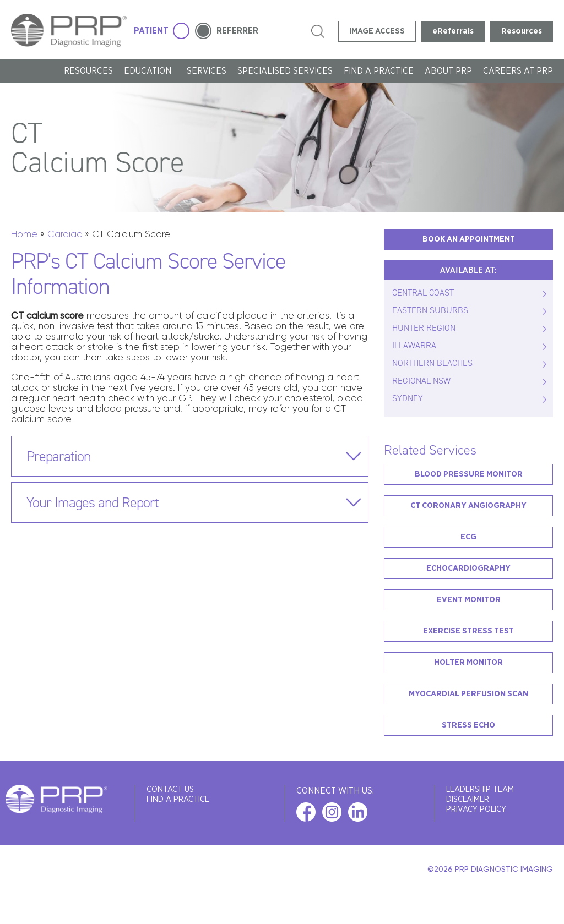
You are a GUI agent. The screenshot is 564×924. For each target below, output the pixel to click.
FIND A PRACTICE (379, 71)
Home (24, 234)
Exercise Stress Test (468, 631)
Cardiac (65, 234)
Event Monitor (469, 600)
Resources (522, 31)
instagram (332, 812)
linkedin (358, 812)
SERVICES (207, 71)
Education (150, 71)
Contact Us (170, 789)
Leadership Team (480, 789)
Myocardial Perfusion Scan (468, 694)
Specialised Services (285, 71)
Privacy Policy (476, 809)
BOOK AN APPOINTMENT (469, 239)
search (318, 31)
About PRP (448, 71)
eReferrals (453, 31)
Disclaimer (468, 799)
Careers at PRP (518, 71)
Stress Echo (468, 725)
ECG (468, 537)
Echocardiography (468, 568)
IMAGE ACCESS (377, 31)
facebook (306, 812)
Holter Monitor (468, 662)
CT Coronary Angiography (468, 505)
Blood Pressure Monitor (469, 474)
